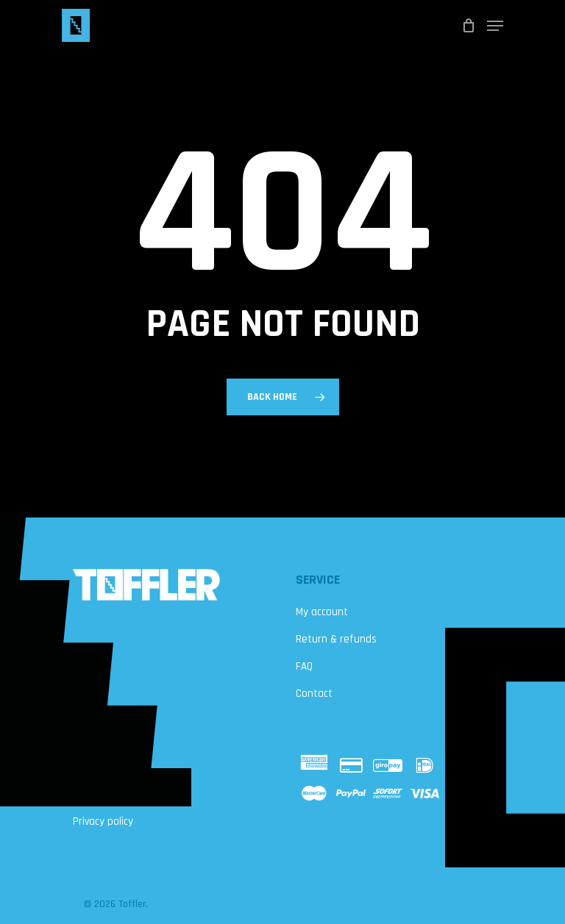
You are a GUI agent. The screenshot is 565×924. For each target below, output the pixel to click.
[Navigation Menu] (495, 26)
